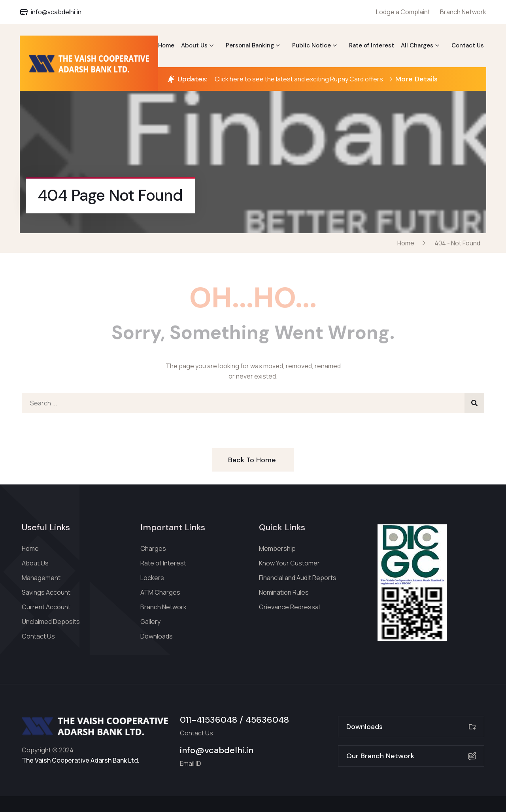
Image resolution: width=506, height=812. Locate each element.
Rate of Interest (372, 45)
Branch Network (463, 12)
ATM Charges (160, 592)
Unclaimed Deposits (51, 622)
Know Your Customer (289, 563)
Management (41, 578)
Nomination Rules (284, 592)
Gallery (150, 622)
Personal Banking (250, 45)
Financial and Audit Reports (298, 578)
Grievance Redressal (289, 607)
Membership (277, 548)
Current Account (46, 607)
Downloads (157, 636)
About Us (194, 45)
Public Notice (312, 45)
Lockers (152, 578)
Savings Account (46, 592)
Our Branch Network (411, 756)
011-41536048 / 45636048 (234, 720)
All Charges (417, 45)
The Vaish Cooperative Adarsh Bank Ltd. (81, 760)
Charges (153, 548)
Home (166, 45)
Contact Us (468, 45)
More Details (413, 79)
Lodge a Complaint (403, 12)
